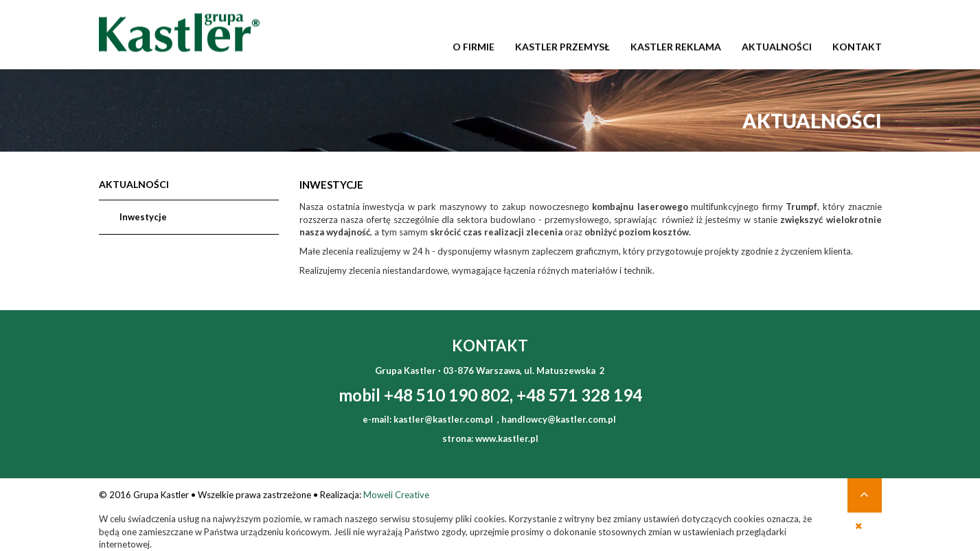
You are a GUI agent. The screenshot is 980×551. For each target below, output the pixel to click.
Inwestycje (143, 217)
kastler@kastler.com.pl (443, 419)
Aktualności (134, 185)
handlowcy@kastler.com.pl (559, 419)
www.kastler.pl (507, 438)
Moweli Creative (396, 495)
